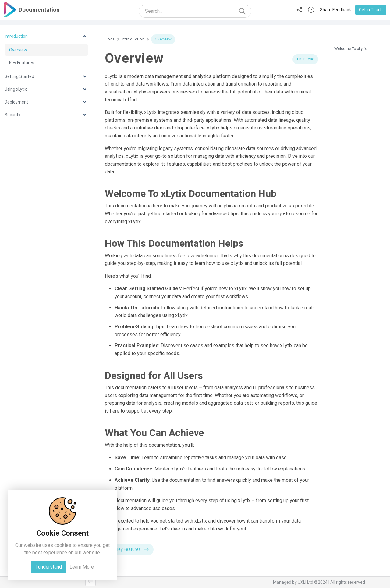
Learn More (82, 567)
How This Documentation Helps (356, 68)
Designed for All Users (354, 80)
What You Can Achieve (354, 89)
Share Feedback (335, 10)
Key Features (132, 549)
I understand (49, 567)
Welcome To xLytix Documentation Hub (352, 52)
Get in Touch (371, 10)
